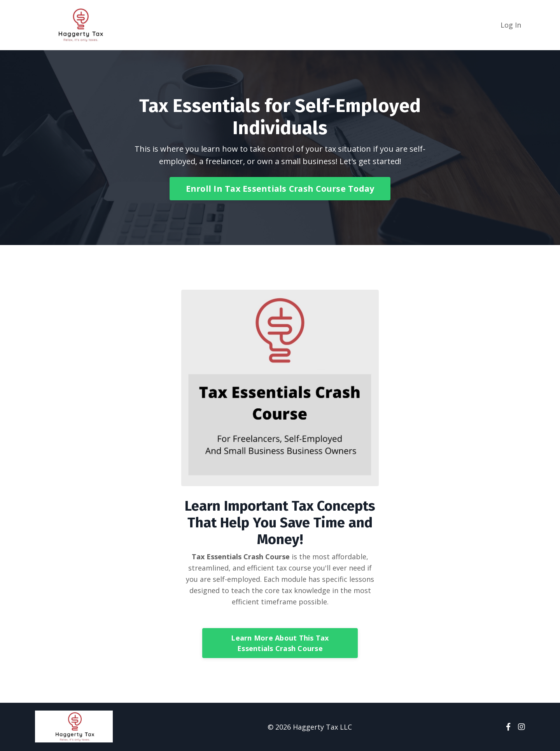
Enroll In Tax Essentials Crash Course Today (280, 188)
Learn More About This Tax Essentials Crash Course (280, 643)
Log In (511, 25)
